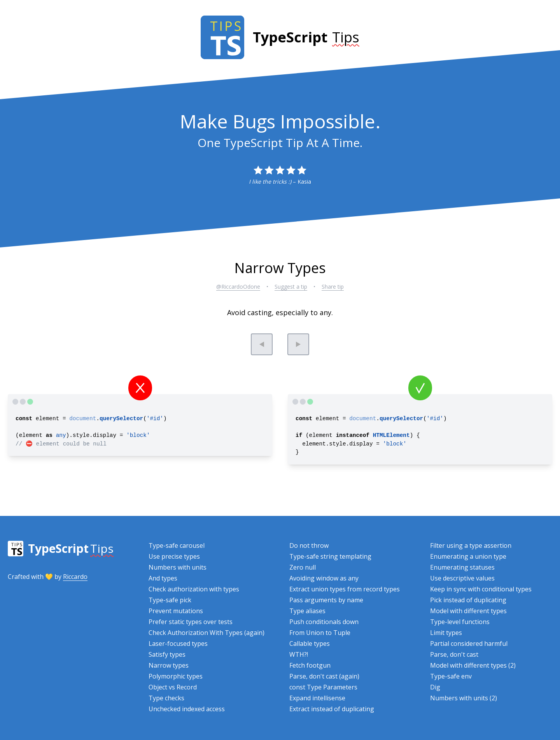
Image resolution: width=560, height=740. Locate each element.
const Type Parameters (323, 687)
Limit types (446, 633)
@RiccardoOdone (238, 287)
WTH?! (299, 654)
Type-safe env (451, 676)
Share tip (333, 287)
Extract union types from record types (345, 589)
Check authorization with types (194, 589)
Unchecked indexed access (187, 709)
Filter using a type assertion (471, 545)
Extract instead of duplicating (332, 709)
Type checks (166, 698)
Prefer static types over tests (191, 622)
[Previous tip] (262, 344)
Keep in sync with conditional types (481, 589)
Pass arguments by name (326, 600)
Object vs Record (173, 687)
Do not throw (309, 545)
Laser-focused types (178, 644)
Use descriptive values (462, 578)
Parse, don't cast (454, 654)
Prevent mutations (176, 611)
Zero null (303, 567)
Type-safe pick (170, 600)
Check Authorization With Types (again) (206, 633)
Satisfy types (167, 654)
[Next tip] (298, 344)
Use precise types (174, 556)
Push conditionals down (324, 622)
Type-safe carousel (177, 545)
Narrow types (169, 665)
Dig (435, 687)
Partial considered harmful (469, 644)
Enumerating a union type (468, 556)
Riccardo (75, 577)
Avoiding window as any (324, 578)
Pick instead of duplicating (468, 600)
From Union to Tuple (320, 633)
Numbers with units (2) (464, 698)
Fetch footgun (310, 665)
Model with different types (468, 611)
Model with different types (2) (473, 665)
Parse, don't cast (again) (324, 676)
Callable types (310, 644)
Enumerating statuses (462, 567)
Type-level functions (460, 622)
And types (163, 578)
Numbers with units (178, 567)
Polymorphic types (176, 676)
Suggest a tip (291, 287)
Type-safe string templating (330, 556)
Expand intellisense (317, 698)
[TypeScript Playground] (29, 402)
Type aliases (307, 611)
